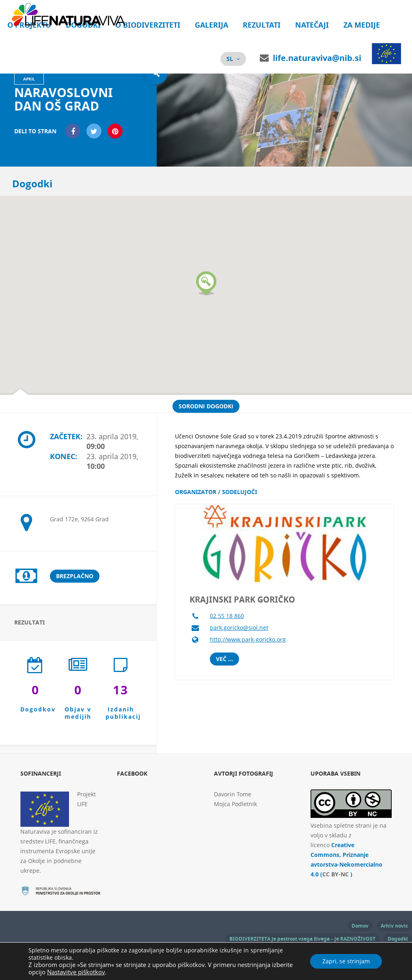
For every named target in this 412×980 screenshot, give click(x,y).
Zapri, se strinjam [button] (346, 961)
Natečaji (312, 25)
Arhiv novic (394, 926)
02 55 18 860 (227, 616)
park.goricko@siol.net (239, 628)
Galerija (211, 25)
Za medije (362, 25)
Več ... (224, 659)
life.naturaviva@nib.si (317, 58)
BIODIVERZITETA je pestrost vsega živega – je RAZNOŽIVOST (302, 939)
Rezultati (262, 25)
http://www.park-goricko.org (248, 639)
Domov (360, 926)
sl (230, 59)
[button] (206, 283)
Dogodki (398, 939)
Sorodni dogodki (206, 406)
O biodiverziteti (148, 25)
